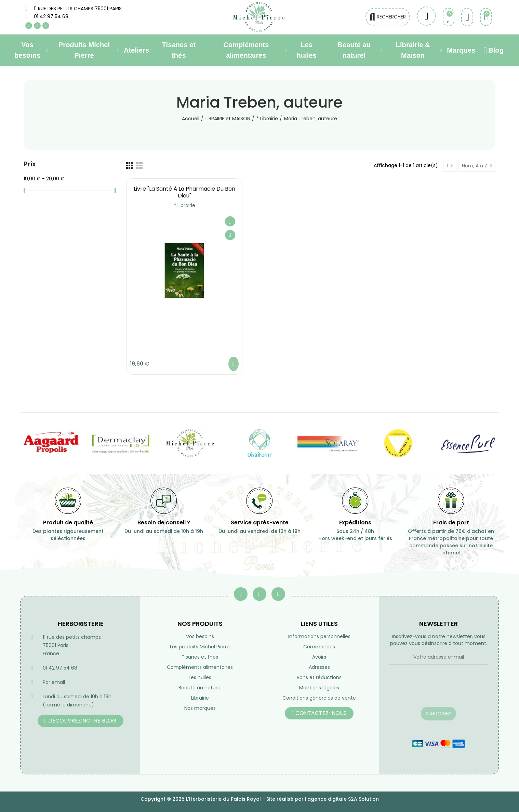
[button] (81, 721)
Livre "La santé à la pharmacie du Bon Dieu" (184, 192)
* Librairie (184, 205)
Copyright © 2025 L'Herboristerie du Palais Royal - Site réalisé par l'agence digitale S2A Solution (260, 799)
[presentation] (438, 690)
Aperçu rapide (230, 235)
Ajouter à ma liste (230, 221)
